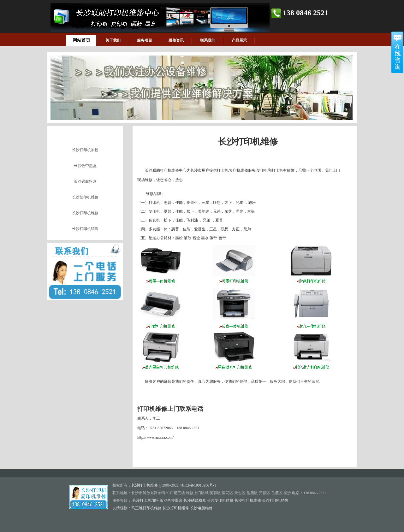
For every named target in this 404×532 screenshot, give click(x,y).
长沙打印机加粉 (85, 150)
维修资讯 (176, 40)
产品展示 (239, 40)
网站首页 (81, 40)
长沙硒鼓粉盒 (85, 181)
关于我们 (113, 40)
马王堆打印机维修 (146, 508)
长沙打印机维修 (85, 213)
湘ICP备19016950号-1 (198, 485)
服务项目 (145, 40)
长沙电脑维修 (201, 508)
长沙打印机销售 (85, 229)
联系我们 (208, 40)
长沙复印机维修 (85, 197)
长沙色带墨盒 (85, 166)
